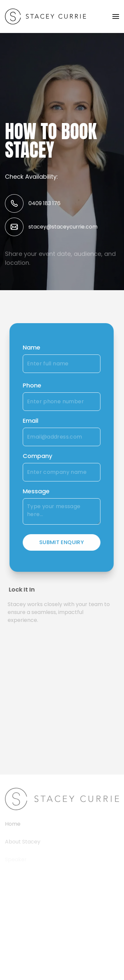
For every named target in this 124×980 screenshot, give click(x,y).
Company (37, 456)
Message (35, 491)
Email (30, 421)
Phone (31, 385)
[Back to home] (45, 16)
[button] (116, 16)
